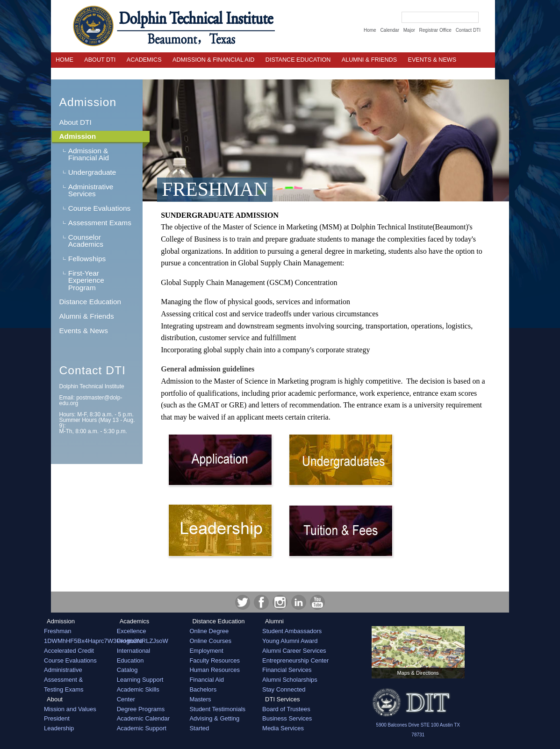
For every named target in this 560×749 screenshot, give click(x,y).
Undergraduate (92, 172)
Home (370, 30)
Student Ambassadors (292, 631)
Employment (206, 651)
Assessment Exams (100, 223)
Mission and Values (70, 709)
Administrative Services (91, 190)
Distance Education (298, 60)
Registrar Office (435, 30)
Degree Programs (141, 709)
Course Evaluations (99, 208)
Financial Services (287, 670)
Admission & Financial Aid (213, 60)
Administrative (63, 670)
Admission (88, 102)
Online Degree (209, 631)
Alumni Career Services (294, 651)
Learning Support (140, 680)
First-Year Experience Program (86, 280)
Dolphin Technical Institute (91, 386)
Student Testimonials (217, 709)
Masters (200, 699)
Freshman (58, 631)
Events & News (83, 331)
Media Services (283, 728)
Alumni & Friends (369, 60)
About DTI (100, 60)
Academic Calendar (143, 718)
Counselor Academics (86, 241)
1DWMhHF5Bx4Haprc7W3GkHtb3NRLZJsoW (106, 641)
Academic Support (142, 728)
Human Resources (215, 670)
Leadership (59, 728)
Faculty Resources (215, 660)
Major (409, 30)
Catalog (127, 670)
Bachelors (203, 689)
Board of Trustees (286, 709)
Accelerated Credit (69, 651)
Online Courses (210, 641)
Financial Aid (207, 680)
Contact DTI (468, 30)
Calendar (390, 30)
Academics (144, 60)
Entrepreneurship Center (295, 660)
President (57, 718)
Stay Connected (284, 689)
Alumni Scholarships (290, 680)
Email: (90, 400)
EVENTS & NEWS (432, 60)
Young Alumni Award (290, 641)
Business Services (287, 718)
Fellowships (87, 259)
